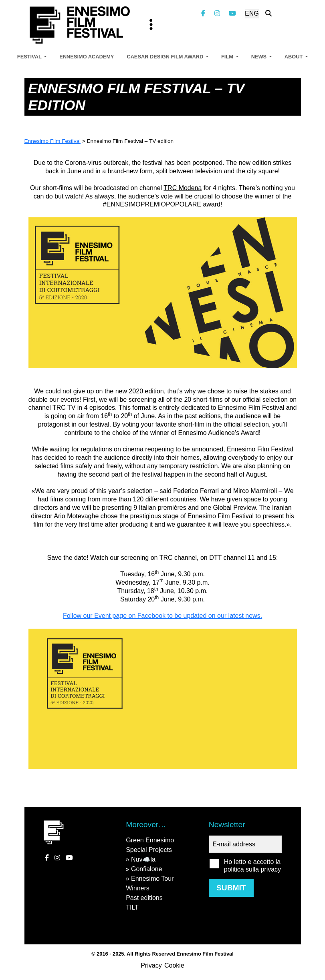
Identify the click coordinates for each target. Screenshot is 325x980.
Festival (30, 57)
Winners (138, 888)
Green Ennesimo (150, 840)
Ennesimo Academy (87, 57)
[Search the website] (268, 13)
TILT (132, 907)
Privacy (151, 965)
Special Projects (149, 850)
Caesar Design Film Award (166, 57)
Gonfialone (146, 869)
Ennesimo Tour (152, 879)
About (294, 57)
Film (228, 57)
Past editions (144, 898)
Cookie (174, 965)
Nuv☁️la (143, 859)
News (260, 57)
